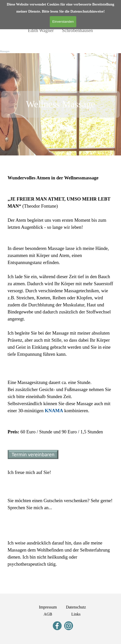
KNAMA (54, 411)
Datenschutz (76, 607)
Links (76, 614)
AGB (48, 614)
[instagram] (69, 626)
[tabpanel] (60, 104)
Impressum (48, 607)
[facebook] (57, 626)
